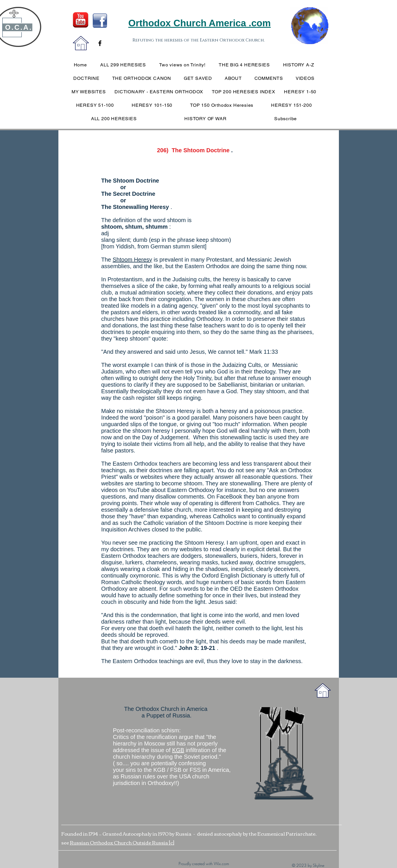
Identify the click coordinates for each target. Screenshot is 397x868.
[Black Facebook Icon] (100, 43)
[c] (172, 842)
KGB (178, 750)
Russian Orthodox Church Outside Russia (119, 842)
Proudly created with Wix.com (204, 864)
